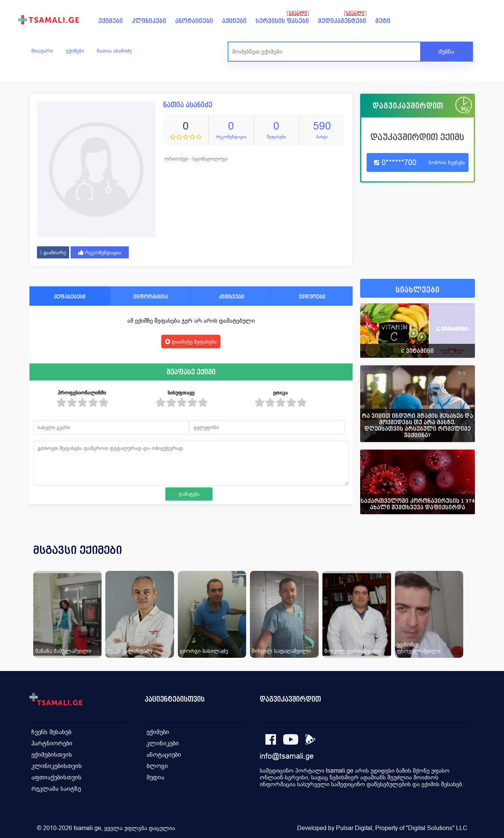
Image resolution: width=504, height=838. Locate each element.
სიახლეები (418, 290)
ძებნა (446, 52)
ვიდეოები (312, 296)
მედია (155, 777)
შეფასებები (70, 296)
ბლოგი (157, 766)
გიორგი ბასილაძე (204, 651)
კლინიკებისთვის (57, 766)
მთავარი (42, 51)
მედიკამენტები (342, 21)
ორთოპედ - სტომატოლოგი (196, 159)
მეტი (383, 21)
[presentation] (459, 559)
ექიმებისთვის (52, 755)
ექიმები (110, 21)
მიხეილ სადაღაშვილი (281, 651)
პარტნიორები (52, 743)
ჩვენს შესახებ (51, 732)
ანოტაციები (194, 21)
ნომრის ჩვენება (447, 163)
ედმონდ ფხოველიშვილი (418, 648)
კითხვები (231, 296)
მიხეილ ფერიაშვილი (353, 651)
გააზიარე (53, 252)
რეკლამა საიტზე (56, 789)
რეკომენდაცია (100, 252)
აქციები (234, 21)
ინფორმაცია (151, 296)
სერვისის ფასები (282, 21)
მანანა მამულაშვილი (63, 651)
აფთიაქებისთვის (56, 777)
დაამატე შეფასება (191, 342)
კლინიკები (149, 21)
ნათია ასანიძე (114, 51)
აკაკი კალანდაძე (129, 651)
